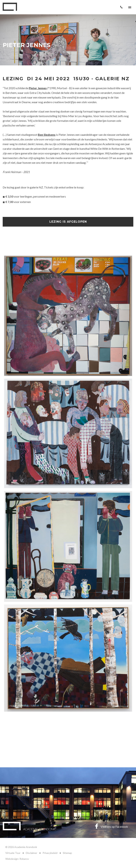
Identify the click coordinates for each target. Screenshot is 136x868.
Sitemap (67, 853)
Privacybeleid (50, 853)
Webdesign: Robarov (17, 859)
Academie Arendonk (10, 7)
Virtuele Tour (13, 853)
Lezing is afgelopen (68, 222)
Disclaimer (31, 853)
